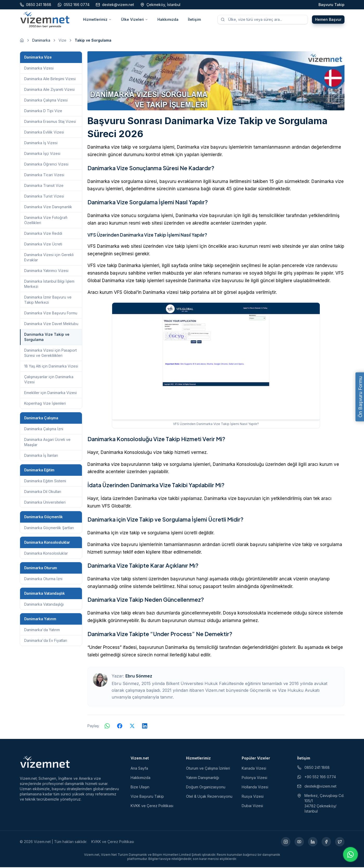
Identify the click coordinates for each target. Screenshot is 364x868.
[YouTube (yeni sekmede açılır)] (299, 842)
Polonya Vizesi (254, 778)
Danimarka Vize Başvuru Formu (51, 314)
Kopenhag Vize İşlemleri (45, 404)
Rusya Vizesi (253, 797)
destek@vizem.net (317, 787)
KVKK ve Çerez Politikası (152, 806)
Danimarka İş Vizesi (41, 144)
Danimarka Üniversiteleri (45, 503)
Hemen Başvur (328, 20)
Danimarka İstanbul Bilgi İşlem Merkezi (49, 285)
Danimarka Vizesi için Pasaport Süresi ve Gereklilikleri (50, 354)
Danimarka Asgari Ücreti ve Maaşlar (47, 443)
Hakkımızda (168, 20)
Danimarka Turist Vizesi (44, 197)
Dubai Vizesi (252, 806)
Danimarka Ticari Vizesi (44, 176)
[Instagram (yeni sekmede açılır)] (286, 842)
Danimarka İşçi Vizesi (42, 154)
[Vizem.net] (45, 763)
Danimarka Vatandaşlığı (44, 605)
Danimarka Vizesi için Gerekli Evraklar (49, 258)
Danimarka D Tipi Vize (43, 112)
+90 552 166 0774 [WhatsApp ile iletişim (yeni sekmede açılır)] (317, 778)
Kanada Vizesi (254, 769)
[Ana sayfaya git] (22, 41)
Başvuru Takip (331, 5)
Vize (62, 41)
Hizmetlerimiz (97, 20)
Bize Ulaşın (140, 788)
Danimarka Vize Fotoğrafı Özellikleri (46, 221)
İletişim (194, 20)
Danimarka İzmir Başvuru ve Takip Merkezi (48, 300)
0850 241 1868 (313, 768)
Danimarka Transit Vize (44, 186)
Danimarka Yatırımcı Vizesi (46, 271)
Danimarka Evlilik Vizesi (44, 133)
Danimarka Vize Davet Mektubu (51, 324)
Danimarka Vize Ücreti (43, 245)
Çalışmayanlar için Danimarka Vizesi (49, 380)
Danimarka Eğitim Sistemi (45, 482)
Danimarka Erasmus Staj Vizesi (50, 122)
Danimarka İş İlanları (41, 456)
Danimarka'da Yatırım (42, 631)
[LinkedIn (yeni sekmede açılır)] (313, 842)
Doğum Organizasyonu (206, 788)
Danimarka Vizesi (39, 69)
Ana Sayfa (139, 769)
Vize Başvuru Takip (147, 797)
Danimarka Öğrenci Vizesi (46, 165)
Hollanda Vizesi (255, 788)
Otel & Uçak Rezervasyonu (209, 797)
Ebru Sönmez (139, 677)
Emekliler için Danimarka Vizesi (50, 393)
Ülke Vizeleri (135, 20)
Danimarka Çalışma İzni (44, 430)
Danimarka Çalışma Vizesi (46, 101)
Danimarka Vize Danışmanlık (48, 208)
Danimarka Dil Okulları (43, 492)
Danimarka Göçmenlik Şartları (49, 528)
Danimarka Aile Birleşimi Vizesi (50, 80)
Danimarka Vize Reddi (43, 234)
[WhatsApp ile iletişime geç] (350, 854)
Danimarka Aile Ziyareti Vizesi (49, 90)
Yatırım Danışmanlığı (203, 778)
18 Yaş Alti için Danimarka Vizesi (51, 367)
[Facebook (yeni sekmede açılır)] (326, 842)
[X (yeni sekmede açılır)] (340, 842)
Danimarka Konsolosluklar (46, 554)
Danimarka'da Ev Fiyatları (46, 641)
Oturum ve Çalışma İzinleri (208, 769)
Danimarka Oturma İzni (43, 579)
